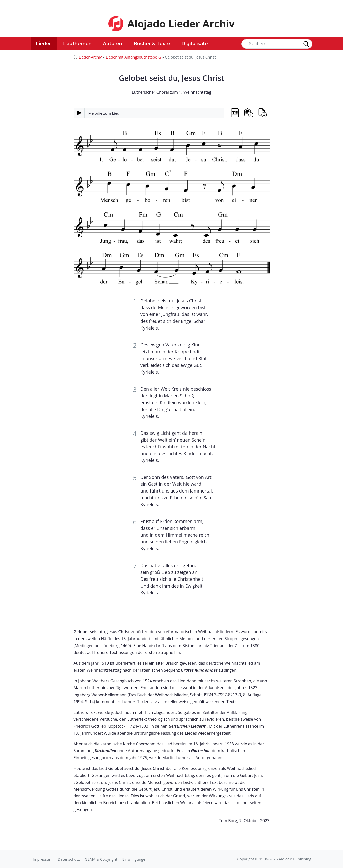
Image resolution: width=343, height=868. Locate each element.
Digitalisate (195, 44)
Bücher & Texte (152, 44)
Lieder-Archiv (90, 57)
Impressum (43, 859)
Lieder (43, 44)
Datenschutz (69, 859)
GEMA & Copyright (101, 859)
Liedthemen (77, 44)
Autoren (113, 44)
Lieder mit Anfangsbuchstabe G (133, 57)
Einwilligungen (135, 859)
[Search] (277, 44)
